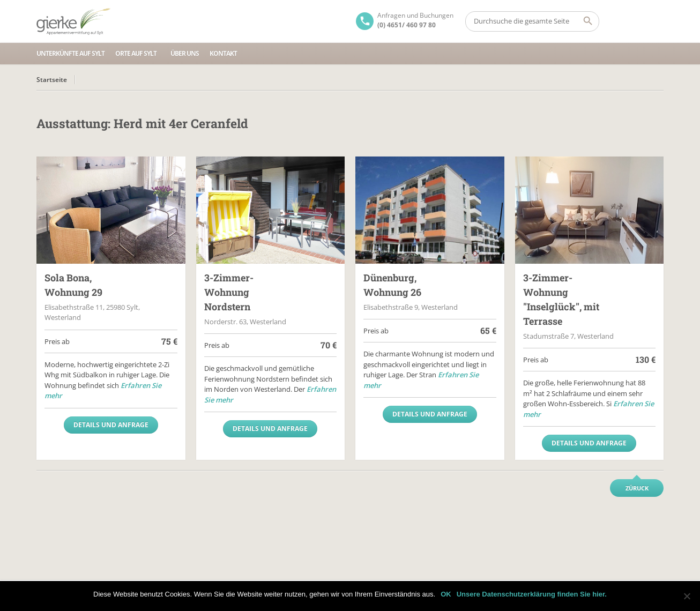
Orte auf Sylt (136, 53)
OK (446, 594)
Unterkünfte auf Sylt (70, 53)
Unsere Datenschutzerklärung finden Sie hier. (532, 594)
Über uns (185, 53)
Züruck (637, 488)
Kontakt (223, 53)
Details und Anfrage (111, 425)
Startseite (52, 80)
